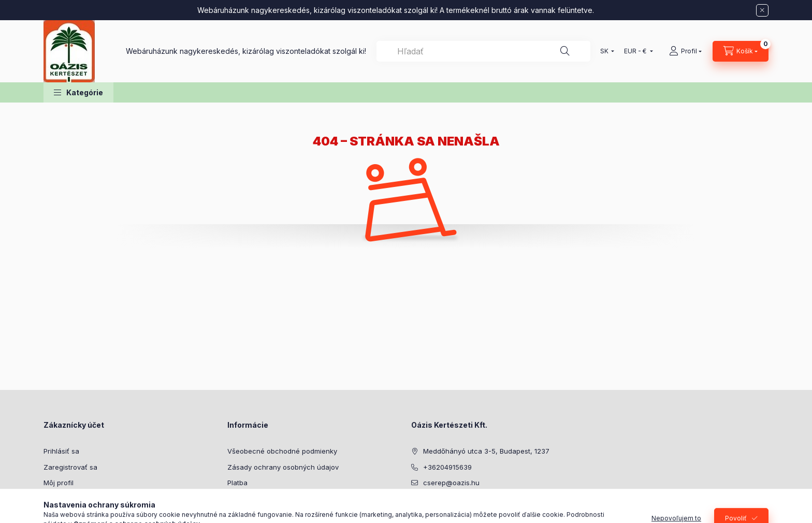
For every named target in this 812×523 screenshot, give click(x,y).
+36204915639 (447, 467)
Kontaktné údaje (253, 514)
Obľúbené (60, 514)
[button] (78, 92)
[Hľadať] (565, 51)
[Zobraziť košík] (741, 51)
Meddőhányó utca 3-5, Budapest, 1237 (486, 451)
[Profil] (685, 51)
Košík (52, 499)
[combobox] (483, 51)
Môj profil (59, 483)
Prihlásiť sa (61, 451)
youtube (435, 509)
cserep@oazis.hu (451, 483)
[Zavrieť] (762, 10)
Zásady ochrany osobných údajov (283, 467)
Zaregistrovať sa (70, 467)
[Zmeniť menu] (636, 51)
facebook (414, 509)
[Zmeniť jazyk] (605, 51)
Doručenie (244, 499)
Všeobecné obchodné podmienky (282, 451)
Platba (237, 483)
